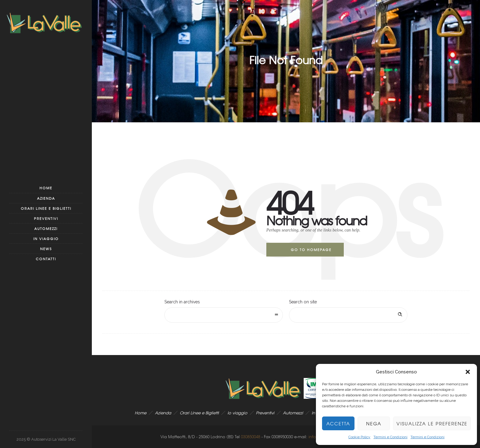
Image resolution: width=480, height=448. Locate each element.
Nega (374, 424)
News (46, 249)
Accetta (338, 424)
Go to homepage (311, 250)
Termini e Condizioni (390, 437)
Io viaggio (237, 413)
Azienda (46, 198)
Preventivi (46, 218)
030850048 (251, 437)
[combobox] (224, 315)
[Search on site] (348, 315)
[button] (468, 372)
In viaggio (46, 239)
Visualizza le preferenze (432, 424)
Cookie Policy (359, 437)
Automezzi (46, 228)
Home (46, 188)
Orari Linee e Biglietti (46, 208)
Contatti (46, 259)
